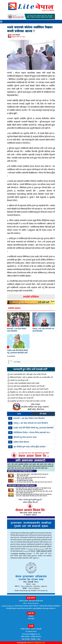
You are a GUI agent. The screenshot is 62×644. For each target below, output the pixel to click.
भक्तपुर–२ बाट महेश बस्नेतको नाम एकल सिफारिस (43, 330)
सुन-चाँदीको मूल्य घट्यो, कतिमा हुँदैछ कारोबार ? (30, 447)
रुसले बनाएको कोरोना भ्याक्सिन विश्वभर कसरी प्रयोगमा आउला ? (30, 29)
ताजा (19, 414)
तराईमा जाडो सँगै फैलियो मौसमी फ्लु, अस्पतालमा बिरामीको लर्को (17, 352)
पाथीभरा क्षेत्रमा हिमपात (21, 442)
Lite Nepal (17, 362)
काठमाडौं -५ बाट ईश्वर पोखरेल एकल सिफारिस (17, 330)
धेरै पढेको (43, 414)
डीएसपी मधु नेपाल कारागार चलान (25, 437)
